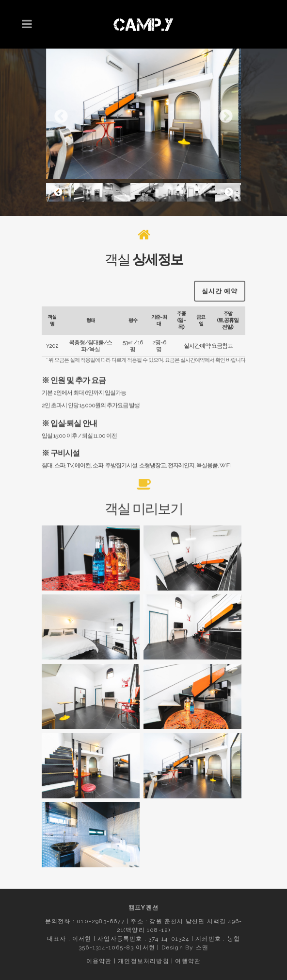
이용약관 (99, 961)
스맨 (202, 947)
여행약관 (188, 961)
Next (226, 117)
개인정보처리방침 (143, 961)
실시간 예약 (220, 291)
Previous (61, 117)
